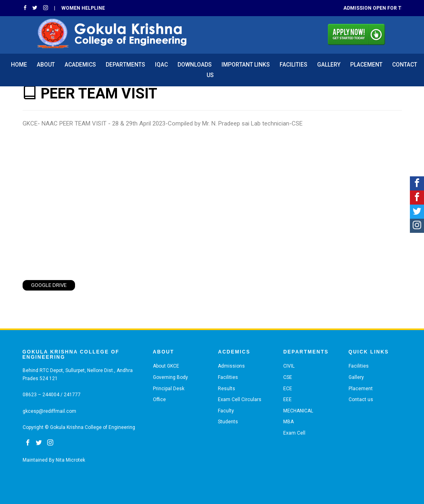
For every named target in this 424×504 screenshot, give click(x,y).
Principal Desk (169, 389)
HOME (19, 65)
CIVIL (289, 366)
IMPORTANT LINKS (246, 65)
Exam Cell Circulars (240, 399)
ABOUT (46, 65)
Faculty (226, 411)
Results (227, 389)
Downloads (195, 65)
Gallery (329, 65)
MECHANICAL (298, 411)
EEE (287, 399)
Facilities (293, 65)
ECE (288, 389)
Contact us (361, 399)
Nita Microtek (70, 460)
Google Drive (49, 285)
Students (228, 422)
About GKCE (166, 366)
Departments (125, 65)
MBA (288, 422)
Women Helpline (83, 8)
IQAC (161, 65)
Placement (366, 65)
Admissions (231, 366)
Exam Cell (294, 433)
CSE (288, 377)
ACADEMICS (80, 65)
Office (159, 399)
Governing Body (170, 377)
